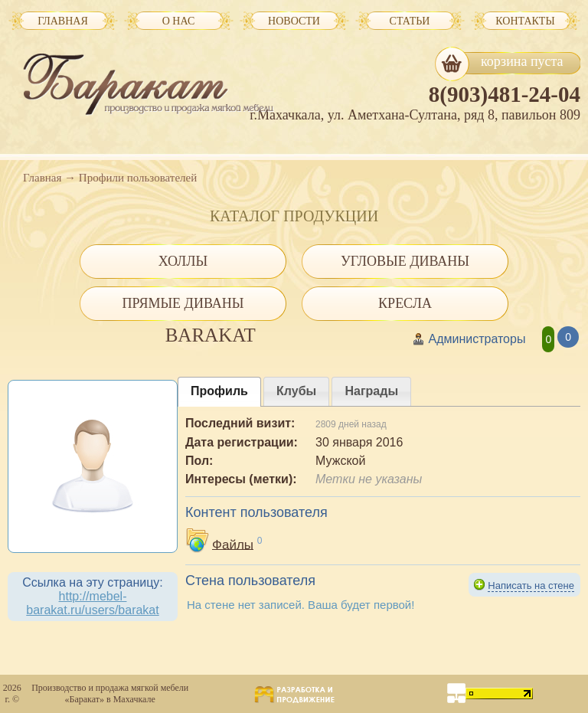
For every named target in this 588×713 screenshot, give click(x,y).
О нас (178, 21)
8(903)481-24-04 (505, 94)
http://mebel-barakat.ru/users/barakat (92, 603)
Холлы (183, 261)
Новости (294, 21)
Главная (42, 178)
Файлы (233, 544)
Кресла (405, 303)
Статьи (410, 21)
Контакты (525, 21)
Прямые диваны (183, 303)
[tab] (219, 392)
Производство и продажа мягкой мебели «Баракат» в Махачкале (110, 693)
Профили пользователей (138, 178)
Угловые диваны (405, 261)
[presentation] (219, 392)
